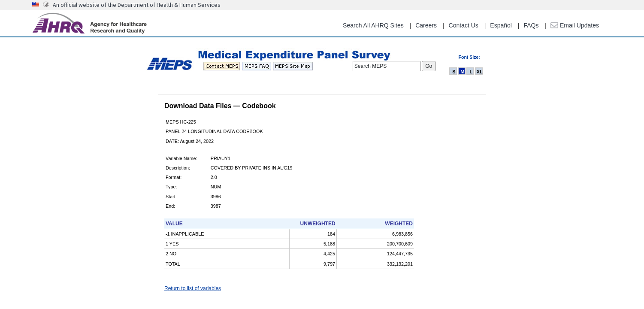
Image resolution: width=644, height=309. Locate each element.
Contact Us (464, 25)
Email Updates (575, 25)
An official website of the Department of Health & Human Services (137, 5)
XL (480, 72)
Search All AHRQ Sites (373, 25)
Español (501, 25)
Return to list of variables (193, 288)
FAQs (531, 25)
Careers (426, 25)
